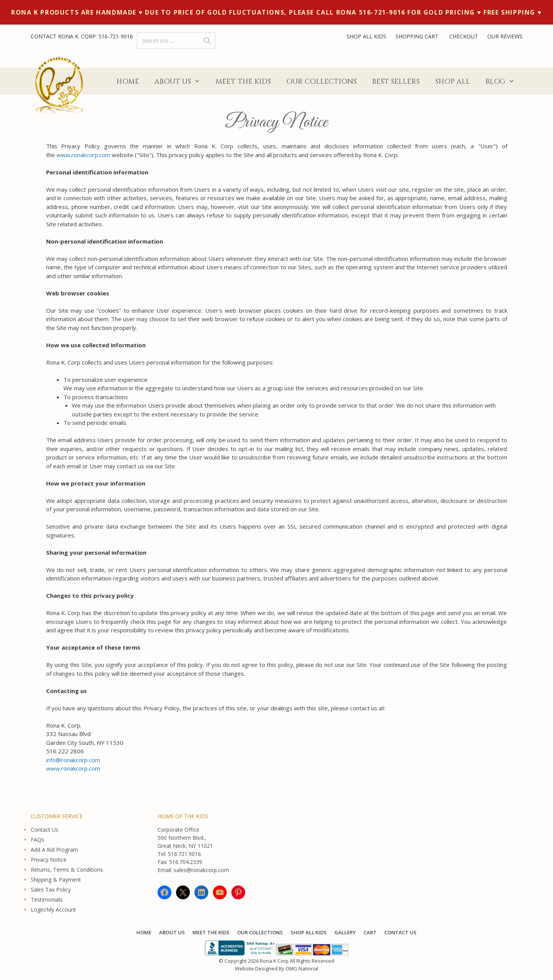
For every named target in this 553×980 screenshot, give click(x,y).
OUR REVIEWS (505, 36)
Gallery (345, 932)
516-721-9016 (116, 36)
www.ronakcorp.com (83, 155)
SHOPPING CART (418, 36)
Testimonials (47, 900)
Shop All (453, 82)
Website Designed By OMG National (276, 968)
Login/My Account (53, 910)
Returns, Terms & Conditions (67, 870)
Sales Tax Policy (51, 890)
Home (128, 82)
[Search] (207, 41)
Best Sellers (396, 82)
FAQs (37, 840)
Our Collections (321, 82)
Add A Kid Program (54, 850)
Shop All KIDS (309, 932)
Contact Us (45, 830)
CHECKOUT (464, 36)
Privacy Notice (49, 860)
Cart (370, 932)
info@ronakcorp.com (73, 760)
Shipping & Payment (56, 880)
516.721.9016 (184, 854)
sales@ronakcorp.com (201, 870)
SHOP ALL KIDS (366, 36)
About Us (181, 82)
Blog (504, 82)
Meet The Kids (243, 82)
